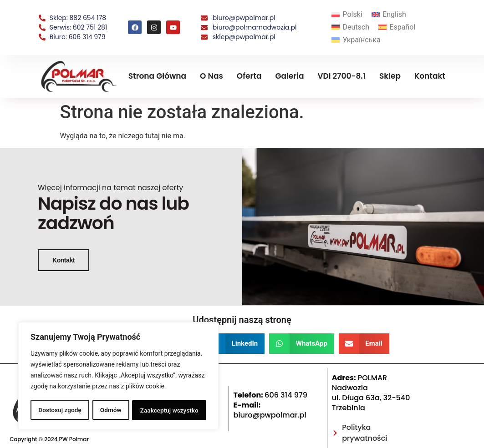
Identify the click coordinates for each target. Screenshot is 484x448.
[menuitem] (347, 15)
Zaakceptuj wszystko (169, 410)
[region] (118, 377)
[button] (235, 361)
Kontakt (430, 76)
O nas (211, 76)
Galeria (290, 76)
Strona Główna (157, 76)
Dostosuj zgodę (60, 410)
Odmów (111, 410)
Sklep (390, 76)
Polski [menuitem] (352, 14)
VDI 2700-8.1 (341, 76)
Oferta (249, 76)
